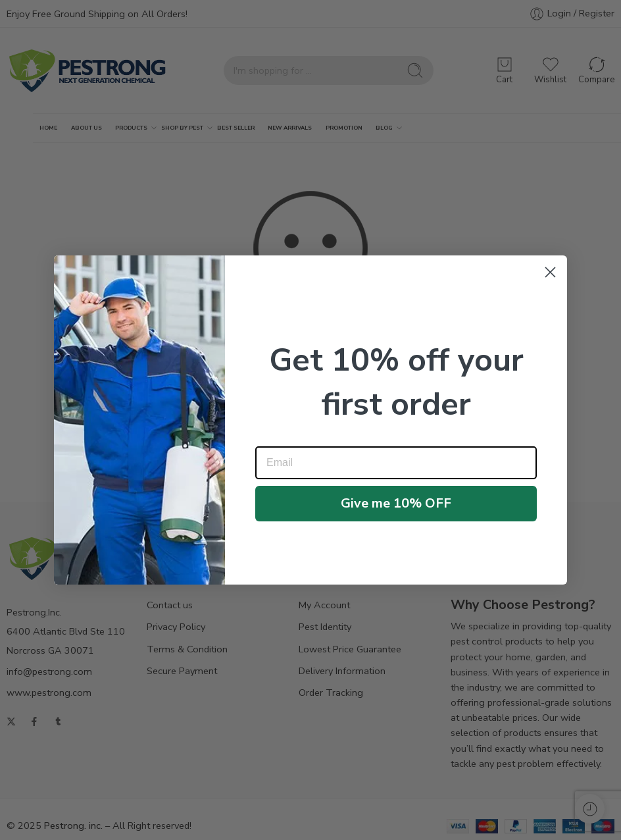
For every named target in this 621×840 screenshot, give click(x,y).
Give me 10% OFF (396, 503)
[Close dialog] (550, 272)
